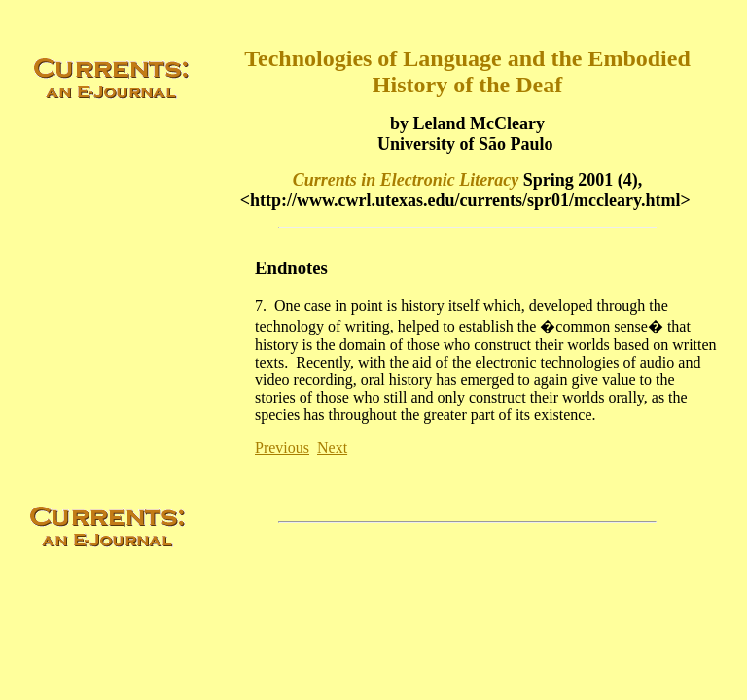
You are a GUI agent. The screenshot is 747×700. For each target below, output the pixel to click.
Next (332, 448)
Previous (282, 448)
